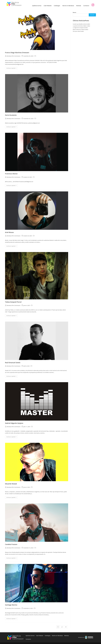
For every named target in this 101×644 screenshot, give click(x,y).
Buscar (75, 12)
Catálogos (57, 6)
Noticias (79, 6)
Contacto (86, 6)
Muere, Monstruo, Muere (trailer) (80, 30)
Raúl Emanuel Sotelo (13, 363)
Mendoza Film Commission (14, 56)
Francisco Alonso (11, 174)
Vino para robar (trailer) (78, 31)
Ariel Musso (9, 232)
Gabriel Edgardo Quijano (14, 423)
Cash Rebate (48, 6)
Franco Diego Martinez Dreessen (17, 53)
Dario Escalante (11, 115)
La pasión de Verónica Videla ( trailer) (81, 26)
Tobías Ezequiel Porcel (13, 302)
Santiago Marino (11, 605)
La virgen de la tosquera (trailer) (80, 28)
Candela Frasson (11, 544)
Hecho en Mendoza (68, 6)
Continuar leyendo (12, 68)
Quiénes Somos (37, 6)
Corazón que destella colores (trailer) (81, 24)
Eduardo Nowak (11, 484)
